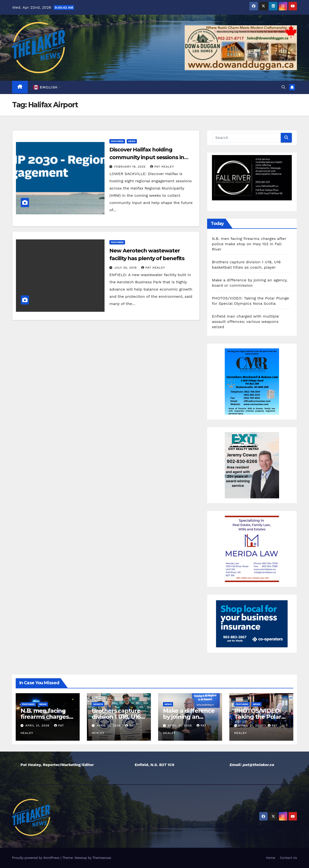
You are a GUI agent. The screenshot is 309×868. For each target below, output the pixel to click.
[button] (283, 87)
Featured (117, 141)
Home (270, 858)
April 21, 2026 (38, 726)
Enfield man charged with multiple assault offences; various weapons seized (246, 322)
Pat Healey (162, 167)
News (132, 141)
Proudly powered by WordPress (36, 858)
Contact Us (288, 858)
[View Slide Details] (252, 178)
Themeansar (102, 858)
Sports (98, 704)
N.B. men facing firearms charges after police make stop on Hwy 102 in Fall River (249, 244)
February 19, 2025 (130, 167)
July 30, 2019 (126, 268)
